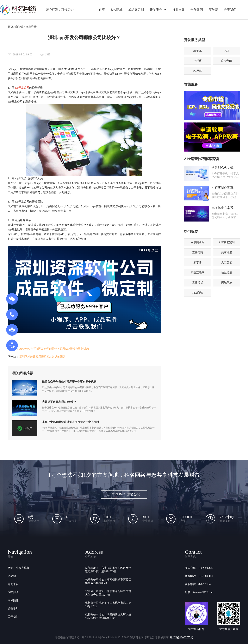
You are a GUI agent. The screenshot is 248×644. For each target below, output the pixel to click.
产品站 (12, 576)
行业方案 (178, 10)
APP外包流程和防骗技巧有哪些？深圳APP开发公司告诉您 (54, 349)
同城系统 (227, 283)
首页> (11, 27)
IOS (227, 51)
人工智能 (227, 263)
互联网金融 (198, 242)
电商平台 (13, 584)
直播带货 (198, 283)
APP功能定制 (227, 242)
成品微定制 (136, 10)
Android (198, 51)
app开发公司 (22, 88)
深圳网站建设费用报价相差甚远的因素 (42, 357)
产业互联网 (198, 273)
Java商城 (117, 10)
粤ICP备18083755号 (182, 638)
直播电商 (198, 252)
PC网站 (198, 71)
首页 (102, 10)
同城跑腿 (13, 600)
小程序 (198, 61)
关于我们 (230, 10)
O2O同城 (13, 592)
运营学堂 (13, 609)
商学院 (213, 10)
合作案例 (197, 10)
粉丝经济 (227, 273)
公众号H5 (227, 61)
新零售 (198, 263)
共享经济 (227, 252)
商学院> (20, 27)
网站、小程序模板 (19, 568)
